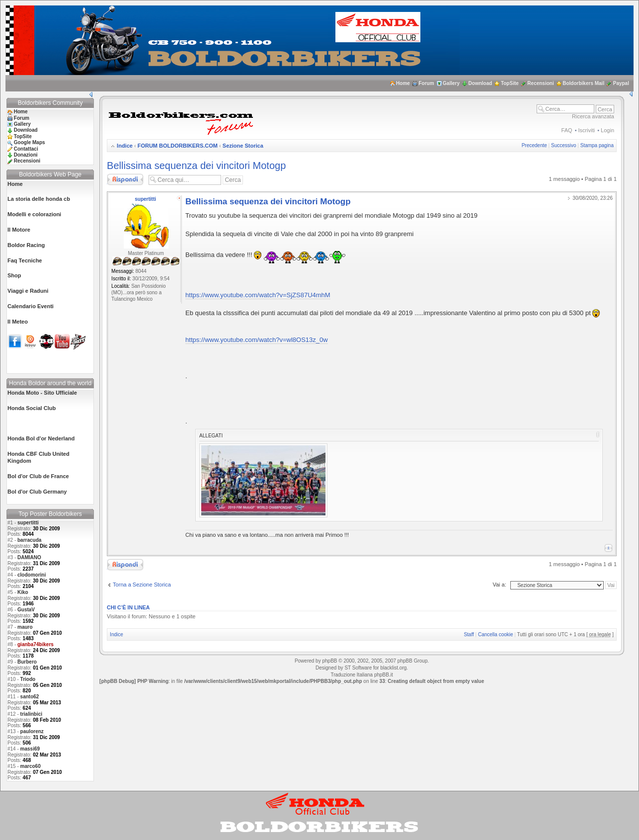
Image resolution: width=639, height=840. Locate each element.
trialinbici (31, 714)
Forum (426, 83)
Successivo (564, 145)
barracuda (29, 540)
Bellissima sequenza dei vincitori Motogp (196, 166)
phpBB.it (384, 675)
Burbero (27, 662)
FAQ (567, 130)
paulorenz (32, 731)
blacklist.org (393, 668)
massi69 (30, 749)
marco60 (31, 766)
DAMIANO (29, 557)
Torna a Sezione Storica (142, 585)
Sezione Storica (243, 146)
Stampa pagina (597, 145)
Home (403, 83)
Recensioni (540, 83)
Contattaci (26, 149)
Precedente (534, 145)
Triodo (28, 679)
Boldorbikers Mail (583, 83)
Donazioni (26, 155)
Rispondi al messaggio (125, 179)
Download (480, 83)
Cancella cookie (496, 634)
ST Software (358, 668)
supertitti (28, 523)
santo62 (30, 697)
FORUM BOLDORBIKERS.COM (178, 146)
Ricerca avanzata (593, 116)
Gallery (451, 83)
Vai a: (499, 585)
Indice (125, 146)
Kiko (23, 592)
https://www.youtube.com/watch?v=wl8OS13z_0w (257, 340)
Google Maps (30, 142)
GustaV (26, 610)
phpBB (329, 661)
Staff (469, 634)
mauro (25, 627)
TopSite (510, 83)
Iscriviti (587, 130)
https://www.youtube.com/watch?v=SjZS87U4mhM (258, 295)
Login (607, 130)
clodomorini (32, 575)
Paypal (621, 83)
